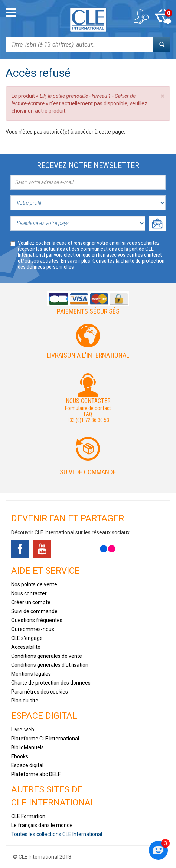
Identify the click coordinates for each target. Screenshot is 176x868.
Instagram (86, 549)
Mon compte (141, 17)
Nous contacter (29, 593)
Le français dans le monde (42, 825)
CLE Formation (28, 816)
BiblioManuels (27, 747)
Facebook (20, 549)
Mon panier (163, 17)
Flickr (108, 549)
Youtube (42, 549)
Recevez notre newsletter (88, 165)
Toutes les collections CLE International (57, 834)
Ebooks (20, 756)
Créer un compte (31, 602)
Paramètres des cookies (40, 692)
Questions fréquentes (37, 620)
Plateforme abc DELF (36, 774)
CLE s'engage (27, 638)
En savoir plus (76, 261)
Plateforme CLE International (45, 739)
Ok (157, 223)
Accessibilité (26, 647)
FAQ (88, 414)
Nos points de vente (34, 584)
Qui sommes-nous (33, 629)
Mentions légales (31, 674)
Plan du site (25, 701)
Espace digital (27, 765)
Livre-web (23, 730)
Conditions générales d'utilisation (50, 665)
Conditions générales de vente (47, 656)
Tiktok (64, 549)
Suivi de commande (88, 472)
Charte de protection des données (51, 683)
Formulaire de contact (88, 408)
